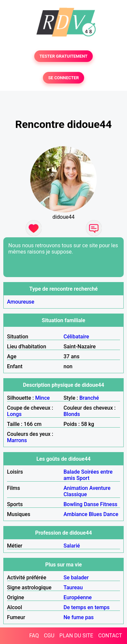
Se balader (76, 578)
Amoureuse (21, 302)
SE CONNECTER (63, 78)
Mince (43, 398)
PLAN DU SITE (76, 636)
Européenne (78, 597)
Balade (72, 472)
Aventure (100, 488)
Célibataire (76, 337)
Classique (75, 494)
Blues (95, 514)
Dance (111, 514)
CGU (49, 636)
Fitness (109, 504)
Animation (76, 488)
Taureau (73, 587)
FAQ (34, 636)
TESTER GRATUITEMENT (64, 56)
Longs (14, 414)
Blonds (72, 414)
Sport (83, 478)
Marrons (17, 440)
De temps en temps (87, 607)
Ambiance (75, 514)
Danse (91, 504)
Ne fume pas (79, 617)
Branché (89, 398)
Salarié (72, 546)
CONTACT (110, 636)
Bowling (73, 504)
